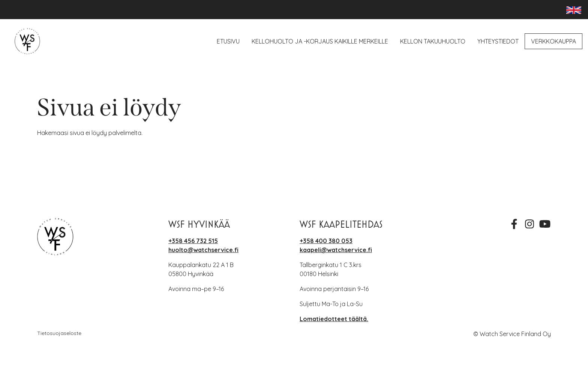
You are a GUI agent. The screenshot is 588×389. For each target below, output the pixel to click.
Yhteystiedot (498, 41)
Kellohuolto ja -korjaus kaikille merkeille (320, 41)
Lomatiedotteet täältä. (334, 319)
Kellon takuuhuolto (433, 41)
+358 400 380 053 (326, 241)
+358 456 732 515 (193, 241)
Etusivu (228, 41)
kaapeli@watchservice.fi (336, 250)
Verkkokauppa (553, 41)
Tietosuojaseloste (59, 333)
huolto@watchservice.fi (203, 250)
